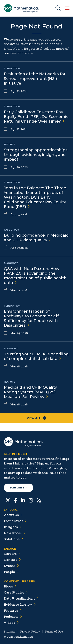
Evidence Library (20, 604)
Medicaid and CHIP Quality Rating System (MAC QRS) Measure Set (30, 392)
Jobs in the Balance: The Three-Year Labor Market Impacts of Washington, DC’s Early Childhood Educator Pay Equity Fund (36, 197)
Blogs (10, 586)
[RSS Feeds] (39, 500)
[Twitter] (8, 500)
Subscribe (18, 488)
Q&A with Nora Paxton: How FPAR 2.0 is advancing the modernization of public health (35, 276)
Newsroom (15, 533)
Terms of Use (54, 631)
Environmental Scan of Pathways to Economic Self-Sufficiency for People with (32, 318)
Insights (13, 527)
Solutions (14, 539)
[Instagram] (31, 500)
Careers (12, 554)
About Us (13, 515)
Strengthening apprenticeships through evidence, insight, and (36, 155)
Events (11, 566)
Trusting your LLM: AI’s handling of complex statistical (36, 356)
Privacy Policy (30, 631)
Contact (12, 560)
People (11, 572)
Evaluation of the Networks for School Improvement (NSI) (35, 79)
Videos (11, 623)
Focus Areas (15, 521)
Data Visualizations (21, 598)
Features (13, 610)
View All (37, 418)
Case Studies (16, 592)
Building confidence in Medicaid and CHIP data (36, 238)
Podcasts (13, 617)
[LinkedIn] (23, 500)
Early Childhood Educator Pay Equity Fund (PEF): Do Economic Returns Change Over (36, 117)
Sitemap (10, 631)
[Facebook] (15, 500)
